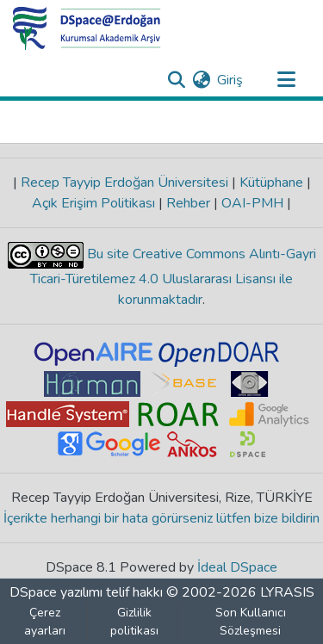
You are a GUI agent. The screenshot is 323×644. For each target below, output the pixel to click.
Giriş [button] (231, 80)
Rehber (188, 203)
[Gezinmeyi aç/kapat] (286, 80)
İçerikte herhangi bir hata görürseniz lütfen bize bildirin (161, 518)
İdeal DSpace (237, 567)
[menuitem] (201, 80)
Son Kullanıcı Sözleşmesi (251, 622)
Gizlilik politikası (134, 622)
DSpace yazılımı (56, 592)
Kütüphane (271, 183)
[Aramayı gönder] (176, 80)
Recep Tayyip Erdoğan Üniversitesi (124, 183)
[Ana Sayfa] (87, 28)
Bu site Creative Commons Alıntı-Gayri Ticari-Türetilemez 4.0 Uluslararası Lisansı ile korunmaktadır (173, 277)
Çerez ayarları (45, 622)
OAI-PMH (252, 203)
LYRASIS (287, 592)
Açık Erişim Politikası (95, 203)
